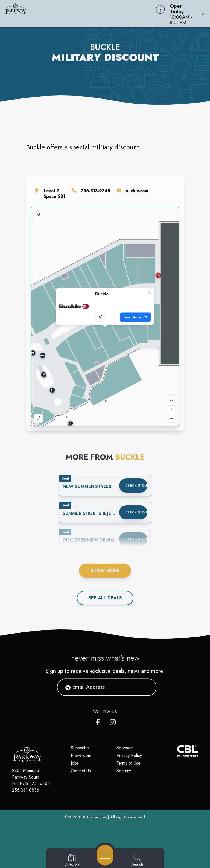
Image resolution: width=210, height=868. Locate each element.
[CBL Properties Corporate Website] (177, 751)
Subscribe (80, 748)
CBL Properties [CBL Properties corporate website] (93, 817)
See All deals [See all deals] (105, 598)
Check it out (136, 486)
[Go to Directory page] (72, 860)
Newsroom (81, 755)
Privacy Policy (129, 755)
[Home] (80, 14)
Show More (105, 571)
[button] (186, 14)
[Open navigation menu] (105, 855)
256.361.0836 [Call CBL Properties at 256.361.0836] (26, 790)
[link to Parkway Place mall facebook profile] (99, 721)
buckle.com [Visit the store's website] (137, 191)
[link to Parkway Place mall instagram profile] (113, 721)
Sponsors (125, 748)
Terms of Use (129, 763)
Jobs (75, 763)
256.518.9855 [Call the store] (95, 191)
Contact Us (81, 771)
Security (124, 771)
